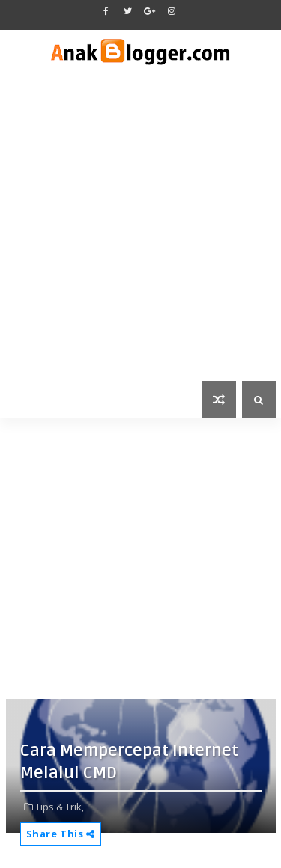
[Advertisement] (140, 233)
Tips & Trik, (60, 807)
